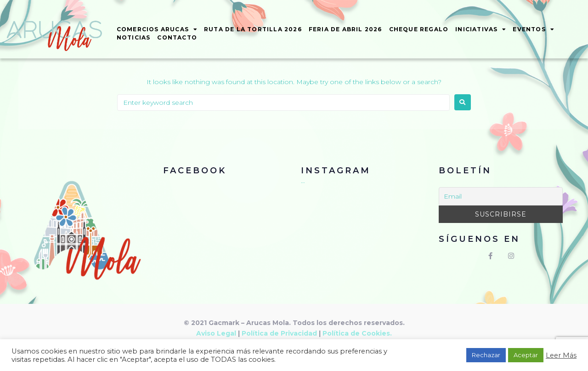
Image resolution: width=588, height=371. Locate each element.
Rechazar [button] (486, 355)
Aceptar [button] (526, 355)
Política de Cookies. (357, 333)
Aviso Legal (216, 333)
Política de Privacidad (279, 333)
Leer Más (561, 355)
